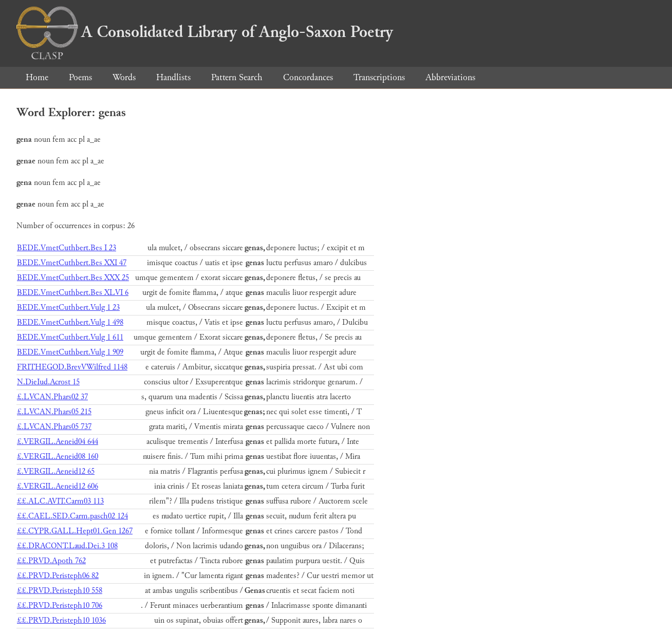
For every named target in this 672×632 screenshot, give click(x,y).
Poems (80, 77)
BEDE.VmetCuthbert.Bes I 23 (67, 248)
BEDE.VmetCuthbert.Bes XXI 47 (72, 263)
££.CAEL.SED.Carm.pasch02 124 (72, 516)
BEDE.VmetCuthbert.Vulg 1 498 (70, 322)
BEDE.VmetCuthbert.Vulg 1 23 (68, 308)
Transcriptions (379, 77)
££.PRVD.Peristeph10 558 (60, 591)
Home (37, 77)
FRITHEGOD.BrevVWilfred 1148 (72, 367)
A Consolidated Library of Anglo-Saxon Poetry (205, 32)
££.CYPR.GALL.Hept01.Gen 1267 (75, 531)
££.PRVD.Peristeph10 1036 (61, 620)
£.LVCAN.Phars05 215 (54, 412)
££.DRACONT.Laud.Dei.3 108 (67, 546)
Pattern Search (237, 77)
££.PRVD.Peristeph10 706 (60, 606)
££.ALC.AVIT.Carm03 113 (60, 501)
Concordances (308, 77)
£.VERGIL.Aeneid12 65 (56, 471)
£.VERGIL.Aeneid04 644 (58, 442)
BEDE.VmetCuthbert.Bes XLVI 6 (73, 293)
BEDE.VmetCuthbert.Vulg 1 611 (70, 337)
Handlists (173, 77)
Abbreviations (450, 77)
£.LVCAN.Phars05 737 (54, 427)
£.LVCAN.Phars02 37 (52, 397)
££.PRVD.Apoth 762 (51, 561)
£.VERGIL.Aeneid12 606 (58, 486)
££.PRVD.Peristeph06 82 (58, 576)
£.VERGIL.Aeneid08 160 (58, 457)
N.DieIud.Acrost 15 (48, 382)
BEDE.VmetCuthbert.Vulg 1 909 (70, 352)
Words (124, 77)
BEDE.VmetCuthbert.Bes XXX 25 (73, 278)
